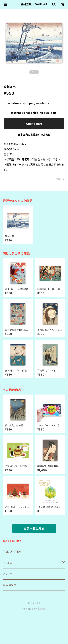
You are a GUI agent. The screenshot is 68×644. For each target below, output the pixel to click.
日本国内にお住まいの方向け (34, 135)
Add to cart (34, 124)
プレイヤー (9, 574)
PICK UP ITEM (12, 552)
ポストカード (10, 563)
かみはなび (10, 585)
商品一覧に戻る (34, 529)
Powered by (34, 609)
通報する (60, 179)
